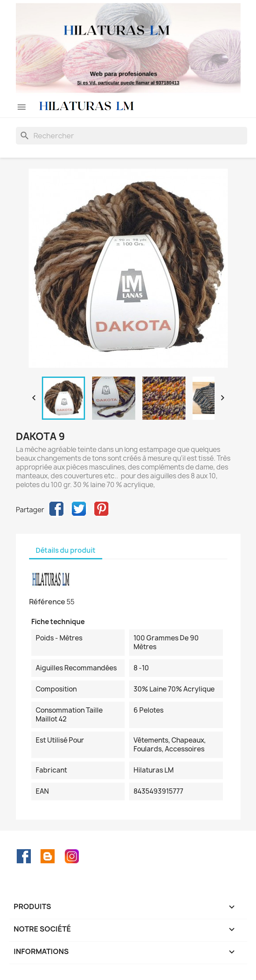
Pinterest (101, 509)
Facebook (24, 856)
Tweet (79, 509)
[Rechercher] (132, 136)
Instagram (72, 856)
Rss (48, 856)
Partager (56, 509)
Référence (47, 602)
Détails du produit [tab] (66, 550)
